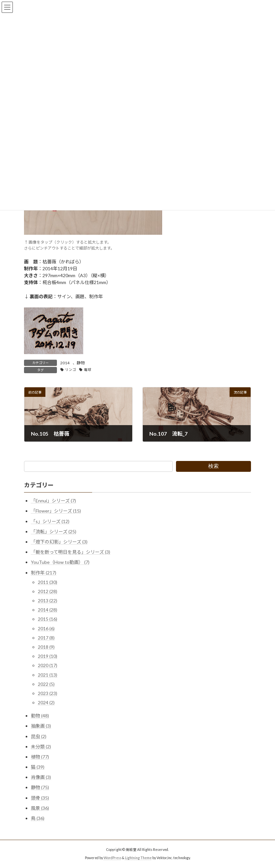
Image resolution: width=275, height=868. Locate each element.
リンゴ (71, 370)
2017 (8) (46, 638)
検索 (213, 466)
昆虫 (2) (39, 736)
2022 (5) (46, 684)
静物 (81, 363)
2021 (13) (48, 675)
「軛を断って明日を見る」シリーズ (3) (71, 552)
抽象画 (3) (41, 726)
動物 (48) (40, 716)
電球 (87, 370)
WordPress (113, 858)
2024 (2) (46, 703)
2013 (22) (48, 601)
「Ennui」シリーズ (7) (53, 501)
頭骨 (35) (40, 798)
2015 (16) (48, 619)
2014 (65, 363)
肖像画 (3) (41, 777)
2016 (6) (46, 628)
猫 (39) (38, 767)
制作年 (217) (44, 573)
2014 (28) (48, 610)
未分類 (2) (41, 747)
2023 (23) (48, 693)
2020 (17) (48, 666)
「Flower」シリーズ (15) (56, 511)
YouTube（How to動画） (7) (60, 562)
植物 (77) (40, 757)
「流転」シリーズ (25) (54, 531)
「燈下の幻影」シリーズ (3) (59, 542)
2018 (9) (46, 647)
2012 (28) (48, 591)
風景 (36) (40, 808)
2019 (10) (48, 656)
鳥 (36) (38, 818)
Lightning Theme (138, 858)
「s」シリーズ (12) (50, 521)
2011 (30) (48, 582)
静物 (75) (40, 788)
